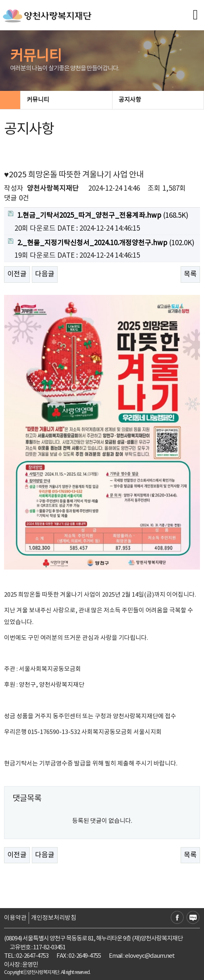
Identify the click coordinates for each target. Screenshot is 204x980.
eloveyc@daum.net (150, 956)
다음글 (45, 274)
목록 (190, 274)
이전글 (17, 274)
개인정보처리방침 (54, 918)
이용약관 (15, 918)
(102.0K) (101, 243)
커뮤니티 (66, 100)
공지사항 (158, 100)
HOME (10, 100)
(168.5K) (98, 215)
